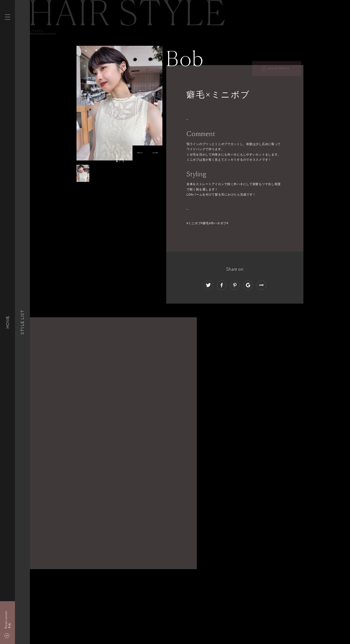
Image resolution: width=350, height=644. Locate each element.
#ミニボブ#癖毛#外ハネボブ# (207, 223)
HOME (7, 322)
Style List (22, 322)
